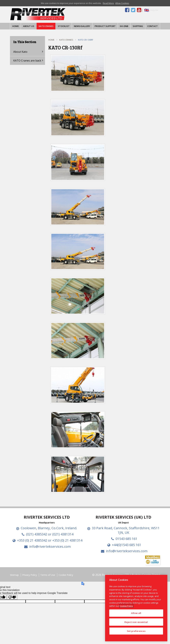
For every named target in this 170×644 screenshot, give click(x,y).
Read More (108, 3)
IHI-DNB (124, 26)
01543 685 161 (126, 539)
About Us (29, 26)
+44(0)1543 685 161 (127, 545)
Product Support (105, 26)
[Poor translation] (12, 597)
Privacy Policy (30, 575)
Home (16, 26)
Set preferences (136, 631)
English (154, 10)
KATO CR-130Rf (86, 40)
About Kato (20, 52)
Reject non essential (136, 622)
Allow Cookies (122, 3)
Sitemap (14, 575)
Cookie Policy (66, 575)
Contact (152, 26)
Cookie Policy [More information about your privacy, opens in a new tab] (126, 606)
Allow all (136, 613)
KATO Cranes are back (27, 61)
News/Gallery (82, 26)
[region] (136, 608)
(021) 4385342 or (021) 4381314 (50, 534)
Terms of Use (48, 575)
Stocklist (64, 26)
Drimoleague (63, 14)
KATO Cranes (46, 26)
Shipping (138, 26)
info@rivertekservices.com (50, 546)
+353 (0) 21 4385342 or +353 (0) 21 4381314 (50, 540)
